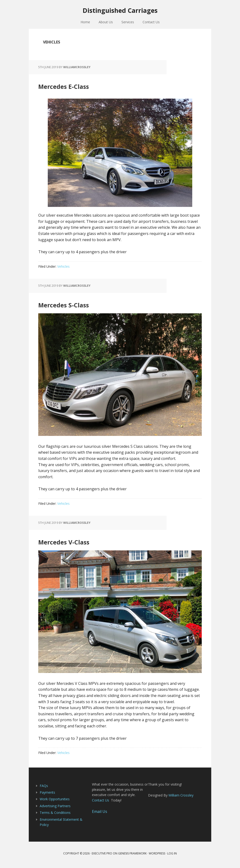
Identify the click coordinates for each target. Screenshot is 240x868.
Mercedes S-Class (81, 306)
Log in (172, 856)
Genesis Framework (132, 856)
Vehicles (63, 269)
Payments (47, 795)
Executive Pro (102, 856)
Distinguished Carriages (120, 12)
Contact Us (101, 803)
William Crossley (181, 798)
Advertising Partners (55, 809)
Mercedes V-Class (81, 543)
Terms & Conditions (55, 815)
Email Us (100, 814)
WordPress (157, 856)
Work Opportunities (55, 802)
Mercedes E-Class (81, 88)
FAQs (44, 788)
